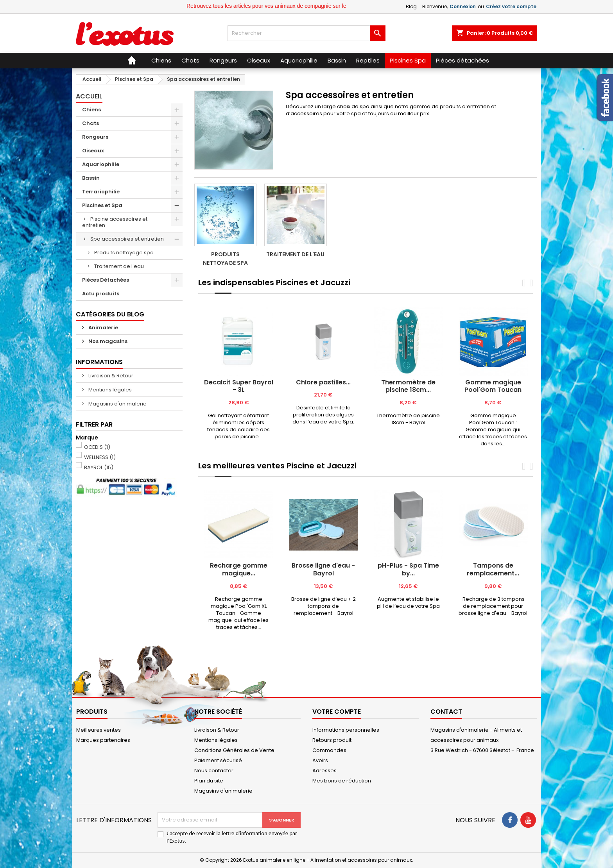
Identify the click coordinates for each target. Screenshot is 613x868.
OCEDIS (97, 447)
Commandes (329, 750)
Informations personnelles (346, 730)
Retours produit (332, 740)
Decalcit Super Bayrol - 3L (239, 386)
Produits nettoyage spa (124, 253)
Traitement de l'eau (119, 266)
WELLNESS (100, 457)
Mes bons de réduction (342, 781)
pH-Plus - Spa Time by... (408, 569)
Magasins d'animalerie (117, 404)
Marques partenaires (103, 740)
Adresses (324, 771)
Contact (446, 712)
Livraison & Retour (110, 376)
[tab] (207, 293)
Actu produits (101, 294)
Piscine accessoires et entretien (115, 222)
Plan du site (209, 781)
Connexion (463, 6)
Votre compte (337, 712)
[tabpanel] (239, 374)
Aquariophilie (101, 164)
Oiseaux (93, 151)
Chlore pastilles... (323, 382)
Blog (411, 6)
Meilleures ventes (99, 730)
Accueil (89, 96)
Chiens (91, 110)
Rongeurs (95, 137)
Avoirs (320, 760)
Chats (91, 123)
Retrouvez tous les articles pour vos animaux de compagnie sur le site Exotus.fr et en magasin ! (314, 6)
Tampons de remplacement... (493, 569)
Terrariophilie (101, 192)
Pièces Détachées (106, 280)
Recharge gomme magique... (239, 569)
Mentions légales (109, 390)
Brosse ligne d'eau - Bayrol (323, 569)
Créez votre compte (511, 6)
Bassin (91, 178)
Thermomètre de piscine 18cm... (408, 386)
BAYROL (99, 467)
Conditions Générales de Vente (234, 750)
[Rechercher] (306, 33)
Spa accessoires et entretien (127, 239)
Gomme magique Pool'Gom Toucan (493, 386)
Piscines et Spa (102, 205)
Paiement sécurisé (218, 760)
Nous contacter (214, 771)
